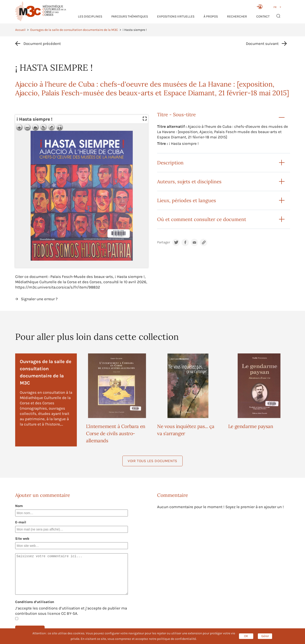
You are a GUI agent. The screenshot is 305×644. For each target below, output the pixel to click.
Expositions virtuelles (176, 16)
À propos (211, 16)
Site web (22, 539)
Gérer (265, 636)
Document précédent (42, 44)
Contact (263, 16)
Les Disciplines (90, 16)
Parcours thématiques (130, 16)
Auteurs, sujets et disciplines (189, 182)
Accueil (20, 30)
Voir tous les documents (152, 461)
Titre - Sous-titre (176, 115)
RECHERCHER (237, 16)
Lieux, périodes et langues (187, 200)
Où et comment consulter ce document (202, 219)
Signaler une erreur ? (39, 299)
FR (275, 7)
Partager (164, 242)
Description (170, 163)
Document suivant (262, 44)
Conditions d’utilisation (35, 602)
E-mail (21, 522)
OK (246, 636)
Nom (19, 506)
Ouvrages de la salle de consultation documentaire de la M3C (74, 30)
